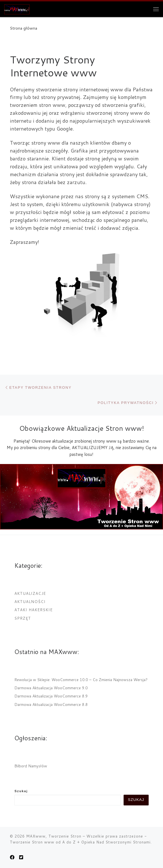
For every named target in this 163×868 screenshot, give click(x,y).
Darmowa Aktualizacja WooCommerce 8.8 (51, 704)
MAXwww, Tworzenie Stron (54, 836)
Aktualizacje (30, 593)
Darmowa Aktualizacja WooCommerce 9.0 (51, 688)
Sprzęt (23, 618)
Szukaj (21, 791)
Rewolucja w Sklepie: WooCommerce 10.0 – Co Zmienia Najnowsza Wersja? (81, 680)
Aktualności (30, 601)
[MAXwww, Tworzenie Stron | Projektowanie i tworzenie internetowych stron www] (17, 8)
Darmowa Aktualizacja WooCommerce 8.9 (51, 696)
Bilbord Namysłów (31, 766)
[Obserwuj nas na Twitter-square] (21, 857)
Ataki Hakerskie (34, 610)
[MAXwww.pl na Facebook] (12, 857)
